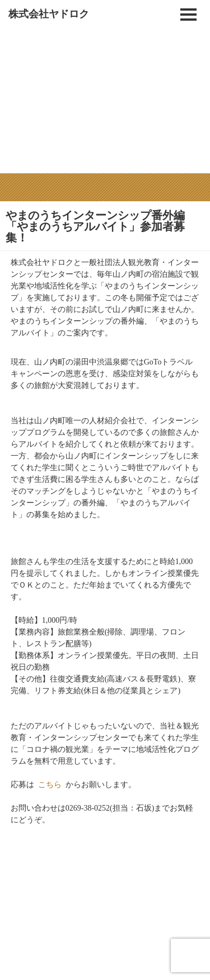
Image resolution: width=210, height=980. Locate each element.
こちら (50, 777)
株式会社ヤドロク (49, 14)
